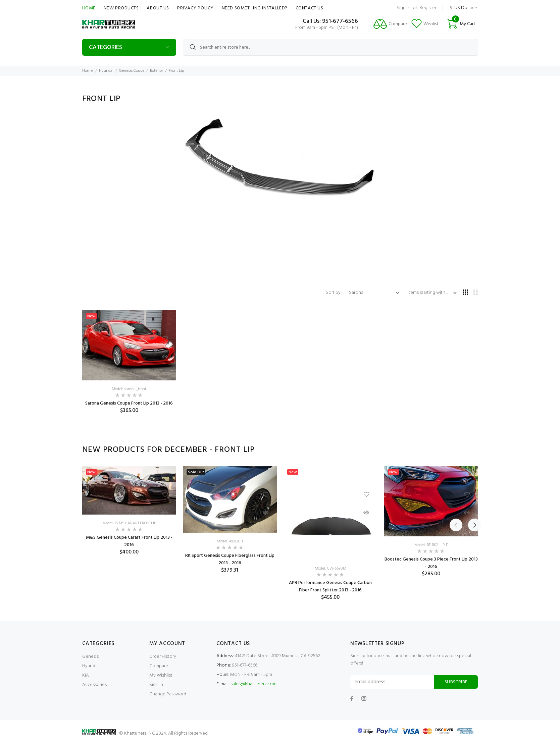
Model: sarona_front (129, 389)
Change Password (168, 694)
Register (428, 8)
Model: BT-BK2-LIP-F (431, 545)
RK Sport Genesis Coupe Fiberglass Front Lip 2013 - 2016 (230, 559)
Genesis (90, 657)
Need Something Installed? (255, 8)
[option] (129, 511)
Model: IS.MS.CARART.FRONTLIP (129, 523)
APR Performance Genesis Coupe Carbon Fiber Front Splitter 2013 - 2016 (330, 587)
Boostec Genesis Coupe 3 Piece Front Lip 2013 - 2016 (431, 563)
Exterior (157, 71)
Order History (163, 657)
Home (89, 8)
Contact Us (310, 8)
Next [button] (472, 450)
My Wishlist (161, 675)
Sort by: (334, 293)
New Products (121, 8)
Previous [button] (456, 450)
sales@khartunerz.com (253, 684)
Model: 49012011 (230, 541)
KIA (86, 675)
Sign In (403, 8)
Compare (159, 666)
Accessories (94, 685)
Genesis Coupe (132, 71)
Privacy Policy (195, 8)
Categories (106, 47)
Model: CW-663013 (330, 569)
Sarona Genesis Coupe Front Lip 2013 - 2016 (129, 403)
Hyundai (106, 71)
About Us (158, 8)
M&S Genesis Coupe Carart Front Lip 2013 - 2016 (129, 541)
